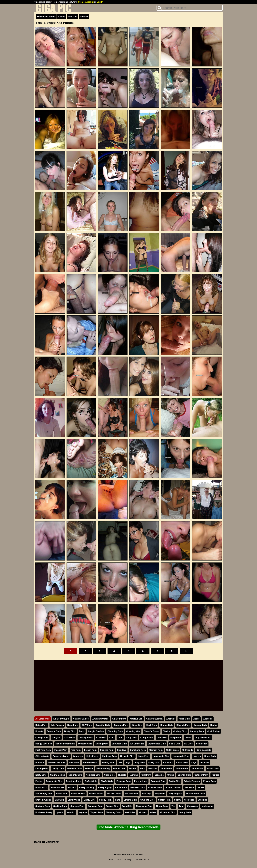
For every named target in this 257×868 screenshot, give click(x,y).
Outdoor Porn (201, 775)
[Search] (190, 8)
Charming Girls (115, 731)
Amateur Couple (61, 719)
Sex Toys (146, 794)
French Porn (90, 750)
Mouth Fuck (197, 769)
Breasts (39, 731)
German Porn (156, 750)
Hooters (197, 756)
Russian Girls (155, 787)
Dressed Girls (85, 744)
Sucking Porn (60, 806)
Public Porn (41, 787)
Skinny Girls (74, 800)
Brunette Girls (54, 731)
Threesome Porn (144, 806)
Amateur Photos (100, 719)
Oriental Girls (184, 775)
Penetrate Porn (74, 781)
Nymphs (134, 775)
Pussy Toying (105, 787)
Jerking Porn (108, 762)
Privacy (128, 859)
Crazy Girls (70, 737)
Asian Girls (184, 719)
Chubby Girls (180, 731)
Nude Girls (109, 775)
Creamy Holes (86, 737)
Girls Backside (204, 750)
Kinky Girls (154, 762)
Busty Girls (70, 731)
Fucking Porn (107, 750)
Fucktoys (122, 750)
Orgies (171, 775)
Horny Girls (210, 756)
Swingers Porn (95, 806)
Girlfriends (188, 750)
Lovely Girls (58, 769)
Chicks (166, 731)
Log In (100, 2)
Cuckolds (101, 737)
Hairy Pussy (92, 756)
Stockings (189, 800)
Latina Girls (182, 762)
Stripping (203, 800)
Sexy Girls (160, 794)
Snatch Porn (164, 800)
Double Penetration (65, 744)
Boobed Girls (200, 725)
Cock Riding (213, 731)
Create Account (86, 2)
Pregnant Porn (158, 781)
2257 (119, 859)
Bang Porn (73, 725)
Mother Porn (182, 769)
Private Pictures (192, 781)
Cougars (56, 737)
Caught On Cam (96, 731)
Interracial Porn (90, 762)
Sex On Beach (96, 794)
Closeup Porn (197, 731)
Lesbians (204, 762)
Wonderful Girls (168, 812)
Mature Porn (119, 769)
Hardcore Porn (109, 756)
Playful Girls (107, 781)
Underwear (192, 806)
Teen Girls (127, 806)
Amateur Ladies (81, 719)
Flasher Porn (61, 750)
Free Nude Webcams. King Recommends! (128, 827)
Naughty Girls (75, 775)
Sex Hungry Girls (44, 794)
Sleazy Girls (90, 800)
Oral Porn (146, 775)
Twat (181, 806)
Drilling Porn (102, 744)
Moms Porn (166, 769)
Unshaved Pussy (44, 812)
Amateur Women (154, 719)
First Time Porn (43, 750)
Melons (133, 769)
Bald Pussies (57, 725)
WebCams (73, 16)
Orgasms (159, 775)
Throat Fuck (162, 806)
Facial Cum (175, 744)
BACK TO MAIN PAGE (47, 842)
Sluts (118, 800)
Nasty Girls (41, 775)
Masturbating (103, 769)
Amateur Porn (119, 719)
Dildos (188, 737)
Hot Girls (40, 762)
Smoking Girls (148, 800)
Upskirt (59, 812)
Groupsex (78, 756)
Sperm (178, 800)
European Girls (119, 744)
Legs (194, 762)
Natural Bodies (58, 775)
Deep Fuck (176, 737)
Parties (39, 781)
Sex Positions (132, 794)
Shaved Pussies (43, 800)
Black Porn (151, 725)
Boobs (214, 725)
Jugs (128, 762)
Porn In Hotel (141, 781)
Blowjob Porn (183, 725)
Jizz (120, 762)
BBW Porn (87, 725)
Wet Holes (130, 812)
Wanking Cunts (114, 812)
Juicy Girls (139, 762)
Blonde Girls (167, 725)
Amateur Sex (136, 719)
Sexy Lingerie (175, 794)
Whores (143, 812)
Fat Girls (188, 744)
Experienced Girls (157, 744)
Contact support (142, 859)
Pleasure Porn (124, 781)
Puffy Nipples (57, 787)
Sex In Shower (78, 794)
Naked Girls (213, 769)
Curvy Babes (147, 737)
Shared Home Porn (195, 794)
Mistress (153, 769)
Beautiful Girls (103, 725)
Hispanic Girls (127, 756)
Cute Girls (162, 737)
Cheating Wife (133, 731)
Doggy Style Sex (44, 744)
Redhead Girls (138, 787)
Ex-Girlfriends (137, 744)
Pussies (72, 787)
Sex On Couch (114, 794)
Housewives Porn (57, 762)
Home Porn (144, 756)
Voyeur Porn (97, 812)
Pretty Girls (175, 781)
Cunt (120, 737)
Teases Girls (112, 806)
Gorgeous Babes (61, 756)
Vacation (71, 812)
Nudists (122, 775)
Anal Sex (171, 719)
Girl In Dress (172, 750)
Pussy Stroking (87, 787)
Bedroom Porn (121, 725)
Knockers (168, 762)
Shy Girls (59, 800)
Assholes (208, 719)
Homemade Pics (161, 756)
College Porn (42, 737)
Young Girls (185, 812)
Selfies (201, 787)
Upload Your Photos (124, 854)
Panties (215, 775)
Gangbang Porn (138, 750)
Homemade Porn (181, 756)
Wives (153, 812)
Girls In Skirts (42, 756)
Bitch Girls (137, 725)
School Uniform (173, 787)
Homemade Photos (46, 16)
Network (84, 16)
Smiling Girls (130, 800)
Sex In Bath (62, 794)
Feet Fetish (202, 744)
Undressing (207, 806)
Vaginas (83, 812)
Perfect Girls (91, 781)
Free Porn (76, 750)
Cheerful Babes (152, 731)
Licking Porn (42, 769)
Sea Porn (189, 787)
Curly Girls (131, 737)
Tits (173, 806)
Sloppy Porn (105, 800)
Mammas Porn (74, 769)
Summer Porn (77, 806)
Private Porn (209, 781)
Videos (62, 16)
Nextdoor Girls (93, 775)
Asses (197, 719)
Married (89, 769)
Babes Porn (41, 725)
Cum (112, 737)
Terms (110, 859)
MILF (142, 769)
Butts (82, 731)
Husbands (74, 762)
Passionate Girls (54, 781)
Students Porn (43, 806)
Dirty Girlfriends (203, 737)
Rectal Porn (121, 787)
